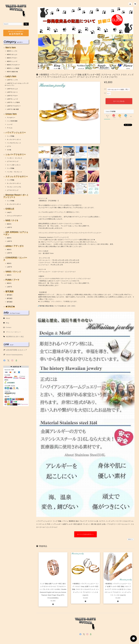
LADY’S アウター (12, 96)
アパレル (10, 128)
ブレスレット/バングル (14, 187)
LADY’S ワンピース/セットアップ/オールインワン (17, 84)
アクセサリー (11, 118)
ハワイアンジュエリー (16, 132)
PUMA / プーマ (12, 280)
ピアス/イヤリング (13, 161)
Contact (9, 327)
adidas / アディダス (15, 246)
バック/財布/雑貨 (12, 121)
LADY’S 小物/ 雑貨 (13, 109)
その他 (9, 150)
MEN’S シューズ (12, 61)
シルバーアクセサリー (16, 154)
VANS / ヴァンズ (13, 272)
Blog (7, 323)
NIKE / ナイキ (12, 220)
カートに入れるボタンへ (85, 534)
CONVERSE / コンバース (15, 259)
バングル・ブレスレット (14, 172)
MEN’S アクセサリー (13, 65)
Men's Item (11, 48)
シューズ (10, 124)
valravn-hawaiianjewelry (14, 355)
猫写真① (10, 295)
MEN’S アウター (12, 58)
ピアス (9, 146)
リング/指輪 (11, 136)
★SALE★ (10, 306)
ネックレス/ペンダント (14, 140)
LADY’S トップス (12, 80)
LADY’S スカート (12, 92)
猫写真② (10, 298)
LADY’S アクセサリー (14, 106)
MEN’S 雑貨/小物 (12, 72)
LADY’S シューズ (12, 99)
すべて (108, 116)
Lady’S (9, 212)
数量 (105, 93)
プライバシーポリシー (13, 332)
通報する (130, 539)
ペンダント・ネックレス (14, 158)
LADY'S (9, 227)
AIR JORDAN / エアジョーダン (16, 233)
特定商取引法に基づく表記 (15, 337)
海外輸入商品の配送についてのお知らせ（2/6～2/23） (58, 306)
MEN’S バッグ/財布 (13, 68)
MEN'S (9, 224)
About (8, 318)
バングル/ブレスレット (14, 143)
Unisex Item (11, 114)
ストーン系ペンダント (14, 165)
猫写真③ (10, 302)
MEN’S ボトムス (12, 55)
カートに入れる (119, 101)
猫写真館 (10, 291)
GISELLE (10, 209)
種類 (105, 89)
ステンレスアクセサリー (17, 176)
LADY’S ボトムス (12, 89)
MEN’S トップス (12, 51)
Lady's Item (11, 76)
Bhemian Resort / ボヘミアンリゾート (16, 196)
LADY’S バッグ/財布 (13, 102)
